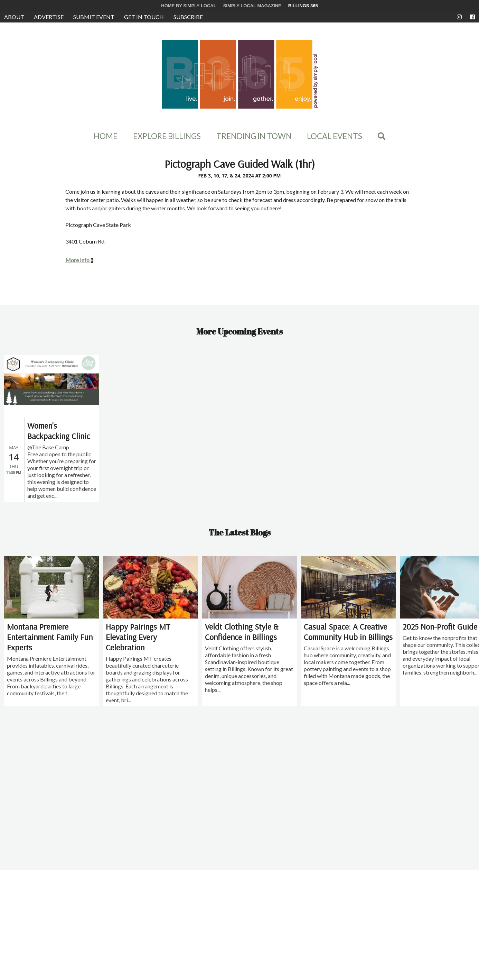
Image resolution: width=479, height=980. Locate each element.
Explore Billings (167, 136)
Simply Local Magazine (252, 6)
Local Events (335, 136)
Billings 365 (303, 6)
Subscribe (188, 17)
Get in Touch (144, 17)
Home (106, 136)
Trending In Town (254, 136)
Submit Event (94, 17)
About (14, 17)
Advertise (49, 17)
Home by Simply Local (189, 6)
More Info (77, 260)
